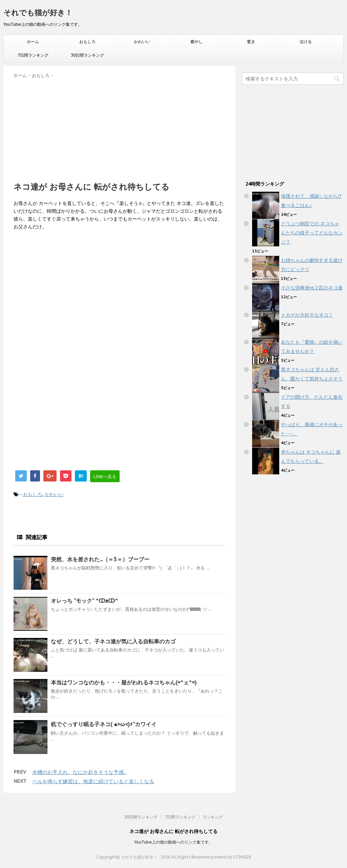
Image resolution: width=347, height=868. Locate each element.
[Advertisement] (119, 128)
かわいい (142, 42)
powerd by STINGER (231, 857)
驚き (251, 42)
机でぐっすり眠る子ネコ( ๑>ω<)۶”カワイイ (104, 724)
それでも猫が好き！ (38, 13)
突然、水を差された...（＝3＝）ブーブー (100, 559)
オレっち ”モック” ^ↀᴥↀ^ (84, 601)
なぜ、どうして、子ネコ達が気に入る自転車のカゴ (113, 641)
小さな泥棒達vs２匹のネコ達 (312, 288)
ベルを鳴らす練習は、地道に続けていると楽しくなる (93, 781)
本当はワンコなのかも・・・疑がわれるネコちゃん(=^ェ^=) (124, 682)
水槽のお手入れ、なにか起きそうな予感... (79, 772)
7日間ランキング (33, 55)
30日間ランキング (87, 55)
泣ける (306, 42)
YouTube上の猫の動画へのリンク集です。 (173, 842)
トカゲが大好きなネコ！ (307, 315)
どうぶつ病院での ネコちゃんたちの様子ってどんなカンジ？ (312, 233)
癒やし (197, 42)
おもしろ (87, 42)
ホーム (33, 42)
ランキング (213, 817)
